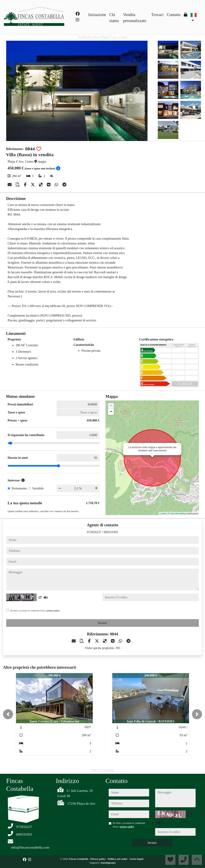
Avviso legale (137, 859)
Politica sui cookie (118, 859)
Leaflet (163, 514)
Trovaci (157, 15)
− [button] (111, 412)
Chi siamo (114, 18)
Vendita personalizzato (135, 18)
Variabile (38, 488)
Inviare (102, 623)
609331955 (111, 532)
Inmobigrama (108, 863)
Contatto (174, 15)
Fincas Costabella (79, 859)
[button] (8, 714)
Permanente (19, 488)
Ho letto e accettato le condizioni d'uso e (35, 611)
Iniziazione (97, 15)
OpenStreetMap (178, 514)
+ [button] (111, 406)
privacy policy (53, 611)
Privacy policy (98, 859)
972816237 (94, 532)
